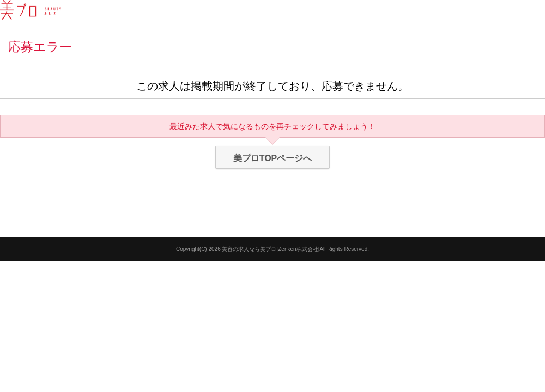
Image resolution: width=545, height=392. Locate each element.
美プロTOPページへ (273, 158)
